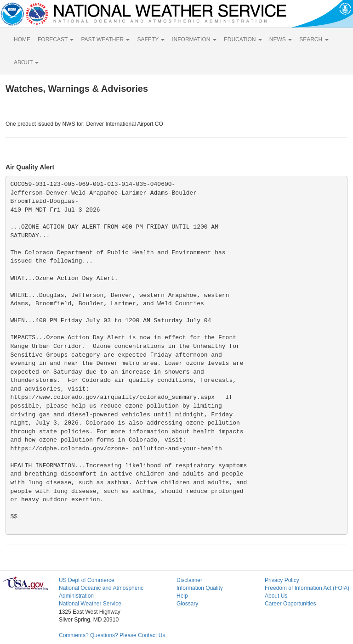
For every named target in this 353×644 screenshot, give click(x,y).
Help (182, 596)
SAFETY (151, 39)
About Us (276, 596)
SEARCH (314, 39)
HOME (22, 39)
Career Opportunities (290, 604)
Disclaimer (189, 580)
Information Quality (200, 588)
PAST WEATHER (105, 39)
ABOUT (26, 62)
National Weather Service (90, 604)
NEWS (281, 39)
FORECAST (56, 39)
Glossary (187, 604)
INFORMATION (194, 39)
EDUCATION (243, 39)
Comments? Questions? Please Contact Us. (113, 635)
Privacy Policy (282, 580)
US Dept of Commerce (87, 580)
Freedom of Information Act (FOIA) (307, 588)
